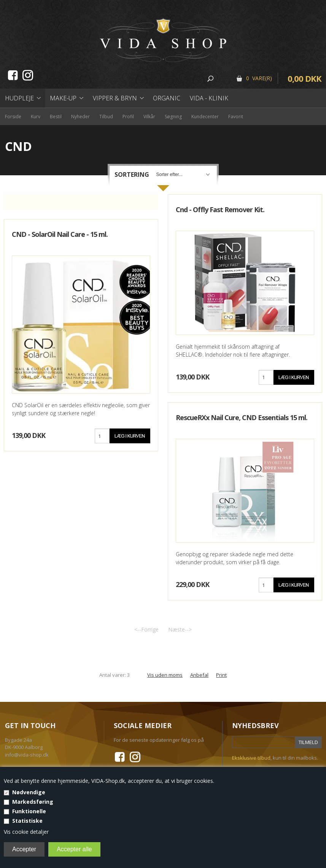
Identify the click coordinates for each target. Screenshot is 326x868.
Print (221, 675)
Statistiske (27, 821)
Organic (167, 98)
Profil (128, 117)
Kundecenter (205, 117)
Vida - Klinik (209, 98)
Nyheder (80, 117)
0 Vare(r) (259, 78)
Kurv (36, 117)
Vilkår (149, 117)
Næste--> (180, 629)
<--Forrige (146, 629)
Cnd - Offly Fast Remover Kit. (220, 209)
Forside (13, 117)
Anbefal (199, 675)
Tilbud (106, 117)
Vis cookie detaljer (26, 832)
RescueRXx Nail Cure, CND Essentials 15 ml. (242, 417)
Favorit (236, 117)
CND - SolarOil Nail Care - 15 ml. (60, 234)
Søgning (173, 117)
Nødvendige (29, 792)
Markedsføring (33, 802)
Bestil (56, 117)
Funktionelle (29, 811)
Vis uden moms (165, 675)
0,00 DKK (305, 78)
